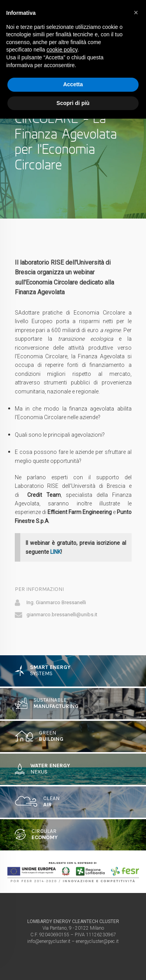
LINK (55, 552)
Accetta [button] (73, 84)
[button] (136, 12)
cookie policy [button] (62, 50)
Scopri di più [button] (73, 103)
